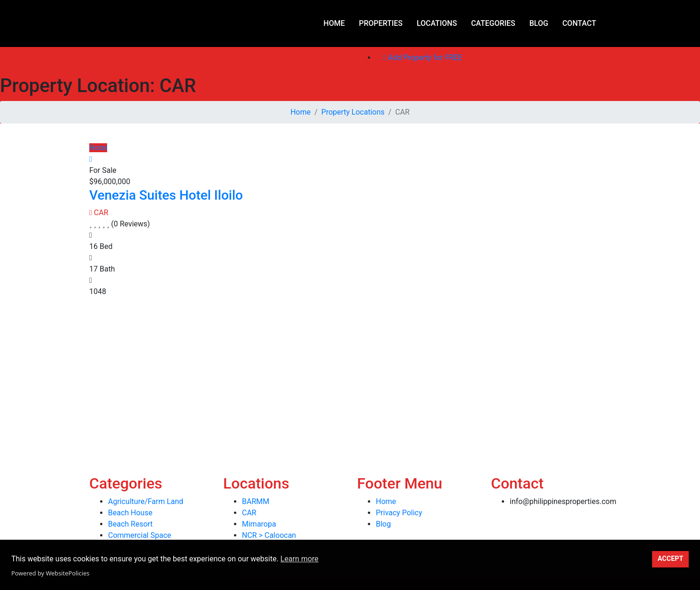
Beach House (130, 513)
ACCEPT (671, 559)
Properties (381, 23)
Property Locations (353, 112)
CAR (99, 213)
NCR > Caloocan (269, 535)
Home (334, 23)
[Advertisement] (282, 363)
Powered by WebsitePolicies (50, 573)
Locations (437, 23)
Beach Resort (130, 524)
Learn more (299, 559)
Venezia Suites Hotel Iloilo (166, 195)
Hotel (98, 148)
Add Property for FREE (423, 58)
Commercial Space (140, 535)
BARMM (256, 501)
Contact (579, 23)
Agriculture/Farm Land (146, 501)
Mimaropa (259, 524)
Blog (539, 23)
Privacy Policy (399, 513)
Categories (493, 23)
